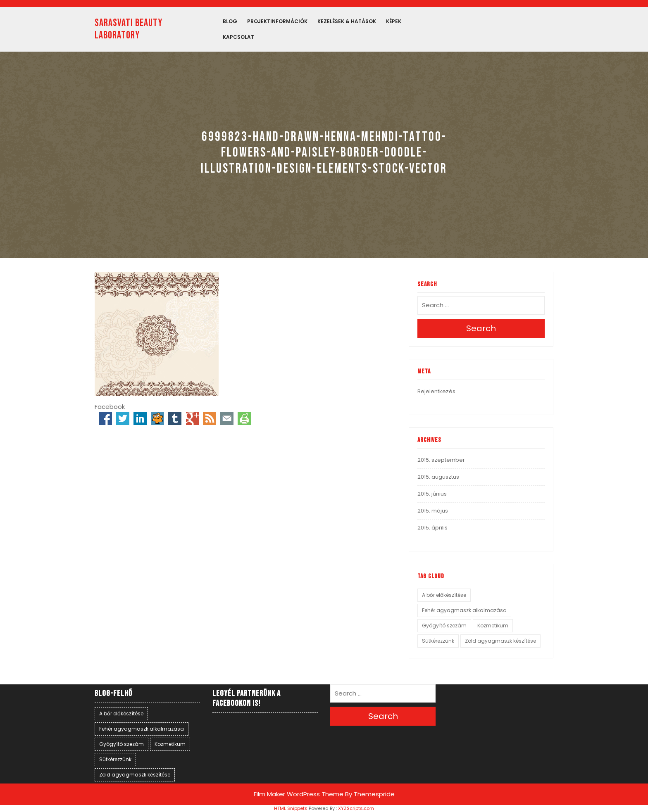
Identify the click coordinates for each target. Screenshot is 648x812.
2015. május (433, 511)
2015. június (432, 494)
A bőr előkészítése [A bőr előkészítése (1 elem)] (444, 595)
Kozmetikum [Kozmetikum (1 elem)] (493, 626)
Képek (394, 21)
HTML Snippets (291, 808)
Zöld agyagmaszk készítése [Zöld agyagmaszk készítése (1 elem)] (500, 641)
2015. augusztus (438, 477)
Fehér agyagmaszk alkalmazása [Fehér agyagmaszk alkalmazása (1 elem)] (464, 610)
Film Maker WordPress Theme (299, 794)
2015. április (432, 528)
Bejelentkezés (436, 391)
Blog (230, 21)
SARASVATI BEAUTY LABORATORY (129, 29)
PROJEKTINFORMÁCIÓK (277, 21)
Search (481, 328)
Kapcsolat (238, 37)
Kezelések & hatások (347, 21)
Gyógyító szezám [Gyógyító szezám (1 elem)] (444, 626)
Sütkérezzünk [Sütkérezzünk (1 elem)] (438, 641)
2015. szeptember (441, 460)
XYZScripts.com (356, 808)
